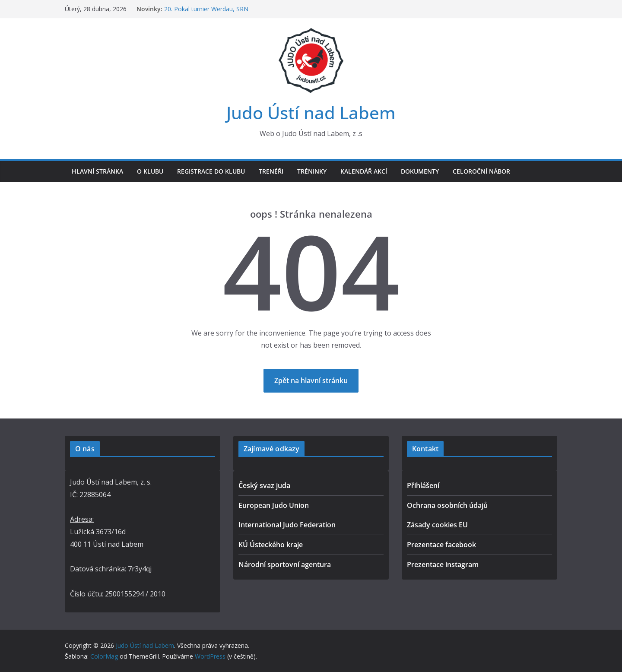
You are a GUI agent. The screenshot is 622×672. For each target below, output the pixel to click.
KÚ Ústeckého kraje (271, 545)
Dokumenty (420, 171)
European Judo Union (274, 505)
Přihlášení (423, 485)
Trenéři (271, 171)
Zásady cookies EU (437, 525)
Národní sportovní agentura (285, 564)
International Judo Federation (287, 525)
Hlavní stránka (97, 171)
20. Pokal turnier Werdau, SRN (206, 9)
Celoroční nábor (481, 171)
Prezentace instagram (443, 564)
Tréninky (312, 171)
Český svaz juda (264, 485)
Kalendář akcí (364, 171)
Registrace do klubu (211, 171)
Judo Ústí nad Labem (311, 113)
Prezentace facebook (441, 545)
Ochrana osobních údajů (447, 505)
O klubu (150, 171)
